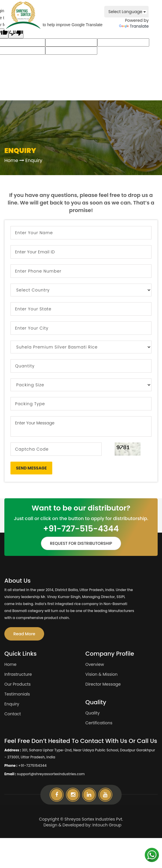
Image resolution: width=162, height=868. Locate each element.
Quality (92, 713)
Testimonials (17, 694)
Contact (13, 714)
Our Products (18, 684)
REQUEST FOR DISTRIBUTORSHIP (81, 543)
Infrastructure (18, 674)
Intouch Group (107, 825)
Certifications (99, 723)
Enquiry (12, 704)
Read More (24, 634)
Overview (95, 664)
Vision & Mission (101, 674)
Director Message (103, 684)
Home (11, 160)
